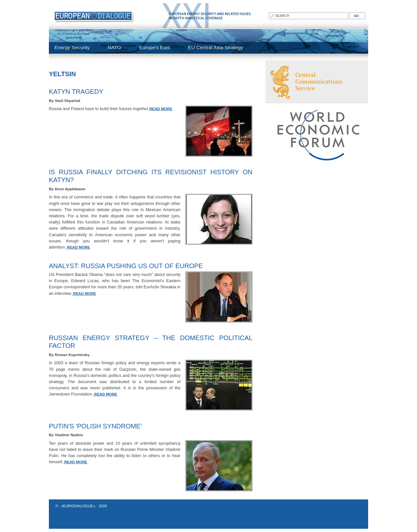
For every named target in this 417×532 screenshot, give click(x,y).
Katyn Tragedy (76, 92)
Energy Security (72, 47)
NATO (114, 47)
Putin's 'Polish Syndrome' (95, 426)
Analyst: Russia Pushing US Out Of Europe (126, 266)
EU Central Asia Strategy (216, 47)
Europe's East (155, 47)
